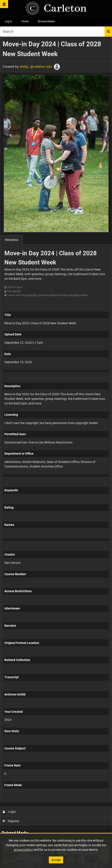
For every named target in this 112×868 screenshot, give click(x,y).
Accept (56, 860)
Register (11, 821)
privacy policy (23, 850)
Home (25, 21)
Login (9, 812)
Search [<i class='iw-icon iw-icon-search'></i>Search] (108, 31)
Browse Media (46, 21)
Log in (8, 21)
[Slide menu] (4, 4)
